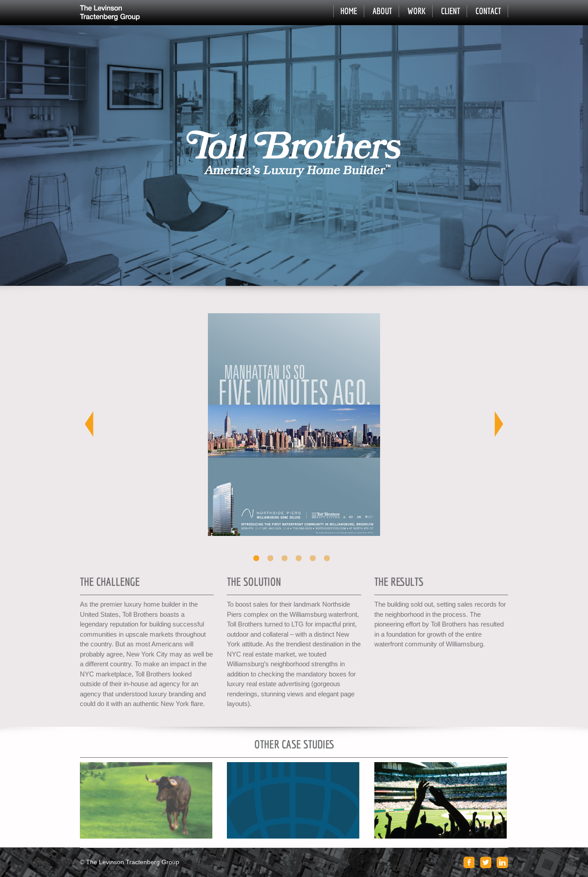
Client (450, 11)
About (382, 11)
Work (416, 11)
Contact (488, 11)
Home (349, 11)
